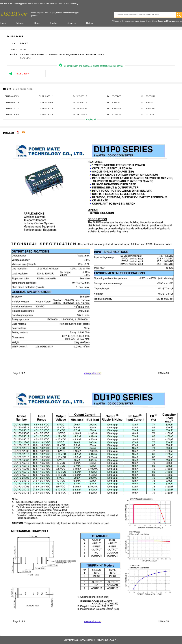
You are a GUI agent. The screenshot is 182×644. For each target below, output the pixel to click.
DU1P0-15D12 (46, 115)
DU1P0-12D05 (148, 102)
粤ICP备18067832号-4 (108, 640)
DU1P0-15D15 (80, 115)
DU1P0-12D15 (46, 108)
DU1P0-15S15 (148, 108)
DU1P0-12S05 (46, 102)
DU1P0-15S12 (114, 108)
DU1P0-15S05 (80, 108)
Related (7, 89)
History (90, 23)
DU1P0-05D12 (148, 96)
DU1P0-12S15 (114, 102)
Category (20, 23)
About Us (72, 23)
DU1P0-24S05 (114, 115)
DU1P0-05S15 (80, 96)
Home (3, 23)
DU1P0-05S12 (46, 96)
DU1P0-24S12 (148, 115)
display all (91, 119)
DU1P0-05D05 (114, 96)
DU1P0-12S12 (80, 102)
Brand (37, 23)
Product (54, 23)
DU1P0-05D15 (12, 102)
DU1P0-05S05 (12, 96)
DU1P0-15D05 (12, 115)
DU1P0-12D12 (12, 108)
